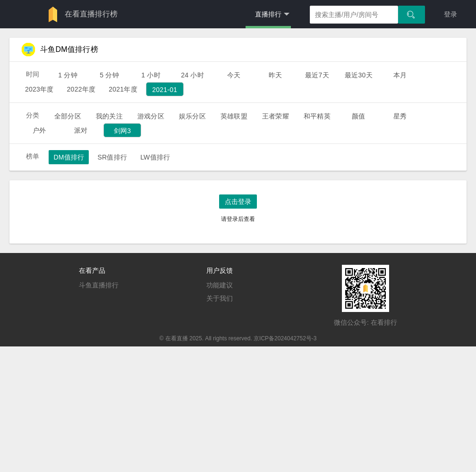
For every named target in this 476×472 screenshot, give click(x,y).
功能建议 (220, 285)
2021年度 (123, 89)
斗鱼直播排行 (99, 285)
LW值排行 (155, 157)
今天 (234, 75)
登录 (450, 14)
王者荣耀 (276, 116)
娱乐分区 (192, 116)
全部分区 (68, 116)
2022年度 (81, 89)
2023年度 (39, 89)
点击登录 (238, 202)
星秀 (400, 116)
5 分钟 (109, 75)
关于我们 (220, 298)
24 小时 (192, 75)
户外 (39, 130)
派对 (81, 130)
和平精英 (317, 116)
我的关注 (109, 116)
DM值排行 (69, 157)
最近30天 (359, 75)
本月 (400, 75)
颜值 (358, 116)
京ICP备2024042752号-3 (285, 338)
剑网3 (123, 131)
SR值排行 (112, 157)
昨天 (275, 75)
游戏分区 (151, 116)
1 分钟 (68, 75)
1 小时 (151, 75)
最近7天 (317, 75)
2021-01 (165, 90)
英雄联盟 (234, 116)
